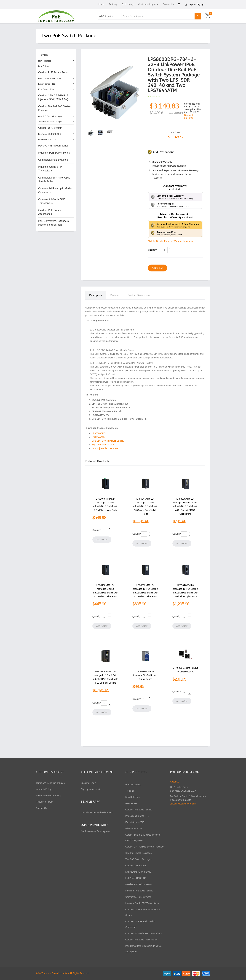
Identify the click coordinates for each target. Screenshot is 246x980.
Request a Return (45, 802)
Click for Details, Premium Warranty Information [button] (171, 241)
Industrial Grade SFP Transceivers (50, 169)
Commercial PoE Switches (53, 160)
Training (113, 4)
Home (101, 4)
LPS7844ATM (98, 437)
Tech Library (128, 4)
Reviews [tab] (115, 295)
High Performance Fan (103, 445)
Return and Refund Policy (48, 796)
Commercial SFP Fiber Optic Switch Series (54, 180)
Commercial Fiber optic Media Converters (55, 190)
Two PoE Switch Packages (50, 122)
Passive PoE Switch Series (53, 146)
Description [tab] (96, 295)
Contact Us (168, 4)
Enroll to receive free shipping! (96, 831)
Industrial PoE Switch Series (54, 153)
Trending (43, 55)
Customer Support (147, 4)
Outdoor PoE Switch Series (53, 72)
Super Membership (94, 825)
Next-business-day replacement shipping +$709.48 (176, 174)
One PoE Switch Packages (50, 116)
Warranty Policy (44, 789)
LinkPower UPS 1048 (48, 139)
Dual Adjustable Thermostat (105, 448)
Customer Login (88, 783)
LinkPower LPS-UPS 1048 (50, 134)
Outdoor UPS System (50, 128)
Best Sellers (44, 66)
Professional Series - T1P (49, 79)
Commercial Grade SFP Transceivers (52, 201)
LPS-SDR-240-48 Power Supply (108, 441)
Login (191, 4)
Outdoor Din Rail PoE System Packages (55, 108)
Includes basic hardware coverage (169, 164)
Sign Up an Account (90, 789)
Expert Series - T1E (47, 84)
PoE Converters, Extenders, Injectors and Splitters (54, 223)
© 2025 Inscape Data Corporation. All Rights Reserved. (63, 973)
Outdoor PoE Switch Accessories (50, 212)
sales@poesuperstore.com (183, 804)
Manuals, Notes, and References (97, 812)
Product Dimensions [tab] (139, 295)
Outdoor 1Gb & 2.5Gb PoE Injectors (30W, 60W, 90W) (53, 97)
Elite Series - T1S (46, 89)
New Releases (45, 61)
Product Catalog (133, 785)
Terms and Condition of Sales (50, 783)
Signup (201, 4)
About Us (175, 782)
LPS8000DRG (99, 433)
